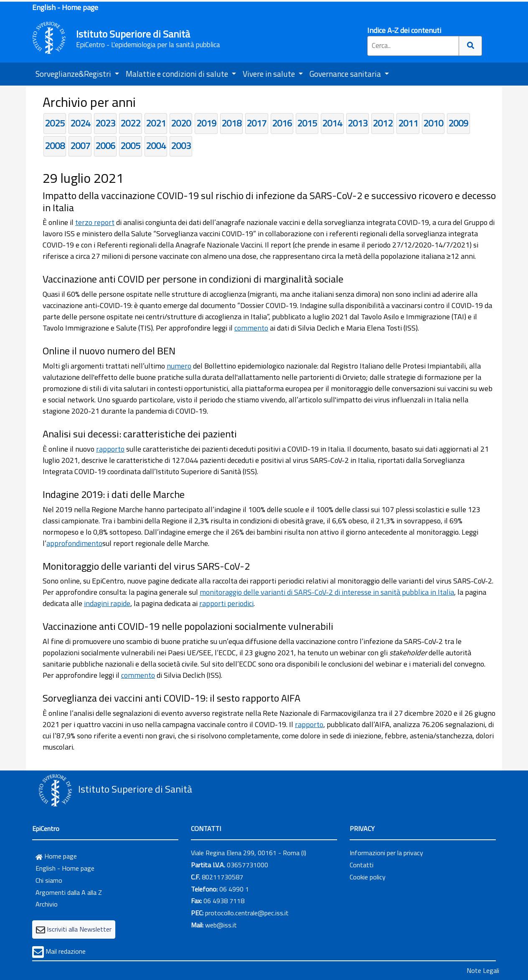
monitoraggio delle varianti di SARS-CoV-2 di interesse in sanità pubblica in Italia (327, 592)
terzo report (95, 222)
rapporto (110, 449)
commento (251, 328)
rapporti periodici (226, 603)
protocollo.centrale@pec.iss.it (247, 913)
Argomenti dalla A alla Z (69, 892)
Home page (56, 856)
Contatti (362, 865)
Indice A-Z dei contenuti (404, 30)
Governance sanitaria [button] (346, 74)
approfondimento (74, 543)
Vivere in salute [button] (270, 74)
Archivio (47, 904)
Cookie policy (368, 877)
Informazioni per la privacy (386, 853)
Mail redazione (66, 951)
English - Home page (65, 7)
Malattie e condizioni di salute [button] (178, 74)
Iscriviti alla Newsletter (79, 929)
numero (179, 366)
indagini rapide (107, 603)
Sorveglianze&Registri (74, 74)
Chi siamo (49, 880)
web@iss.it (221, 925)
